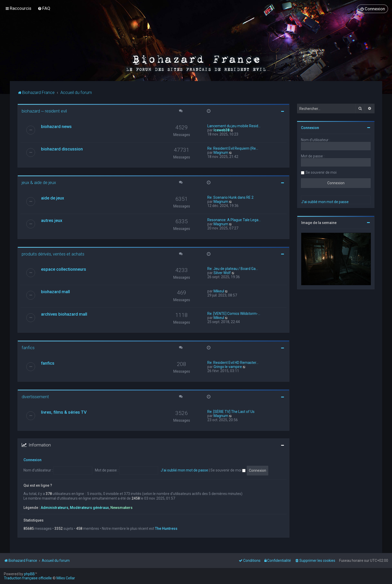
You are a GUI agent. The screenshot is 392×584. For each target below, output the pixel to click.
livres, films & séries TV (64, 412)
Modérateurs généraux (89, 507)
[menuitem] (44, 8)
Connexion (32, 460)
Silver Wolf (222, 273)
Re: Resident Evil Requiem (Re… (233, 148)
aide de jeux (52, 198)
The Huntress (166, 528)
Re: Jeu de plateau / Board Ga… (233, 268)
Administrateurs (55, 507)
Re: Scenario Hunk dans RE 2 (230, 197)
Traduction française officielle (28, 578)
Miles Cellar (66, 578)
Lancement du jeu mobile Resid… (234, 126)
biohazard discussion (62, 149)
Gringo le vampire (228, 366)
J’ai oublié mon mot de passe (184, 470)
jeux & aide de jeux (39, 182)
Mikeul (219, 291)
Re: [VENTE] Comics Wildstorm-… (234, 313)
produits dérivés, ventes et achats (53, 254)
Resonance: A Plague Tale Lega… (234, 220)
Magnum (221, 152)
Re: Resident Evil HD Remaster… (233, 362)
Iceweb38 (222, 130)
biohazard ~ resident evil (44, 111)
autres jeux (52, 220)
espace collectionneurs (64, 269)
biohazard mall (55, 291)
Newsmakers (121, 507)
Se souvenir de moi (228, 470)
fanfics (28, 347)
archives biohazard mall (64, 314)
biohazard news (56, 126)
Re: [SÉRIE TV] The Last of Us (231, 411)
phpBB (29, 574)
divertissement (35, 396)
